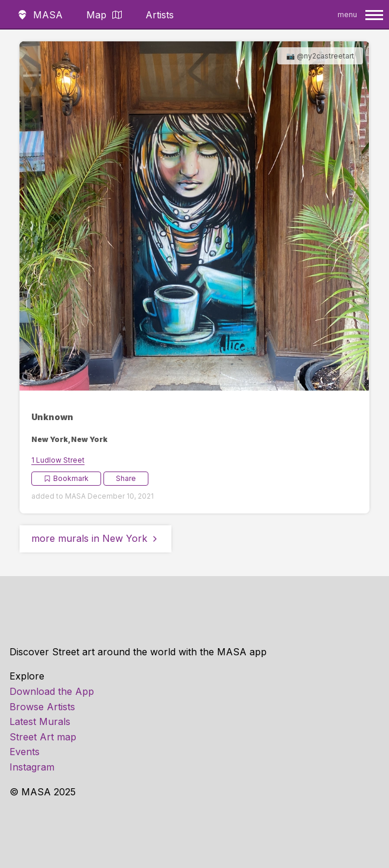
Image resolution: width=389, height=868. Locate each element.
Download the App (52, 691)
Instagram (32, 767)
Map (104, 15)
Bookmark (66, 478)
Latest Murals (40, 721)
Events (25, 752)
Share (126, 478)
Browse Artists (42, 707)
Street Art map (43, 737)
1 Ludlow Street (58, 460)
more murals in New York (95, 538)
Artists (160, 15)
